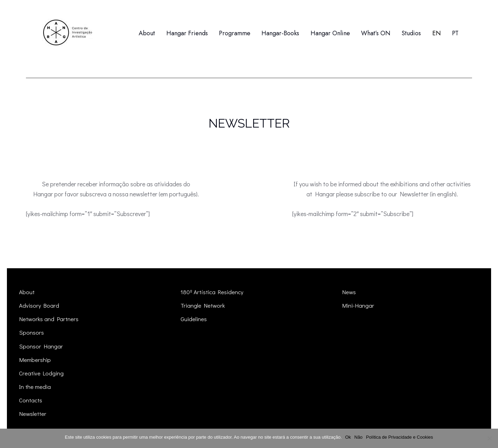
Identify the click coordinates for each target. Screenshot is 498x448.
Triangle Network (203, 305)
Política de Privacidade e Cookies (400, 437)
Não (359, 437)
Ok (348, 437)
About (27, 292)
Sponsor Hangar (41, 346)
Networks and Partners (49, 319)
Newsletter (33, 414)
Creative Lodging (41, 373)
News (349, 292)
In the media (35, 387)
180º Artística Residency (212, 292)
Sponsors (31, 332)
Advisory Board (39, 305)
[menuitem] (437, 33)
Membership (35, 360)
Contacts (31, 400)
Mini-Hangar (358, 305)
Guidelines (194, 319)
